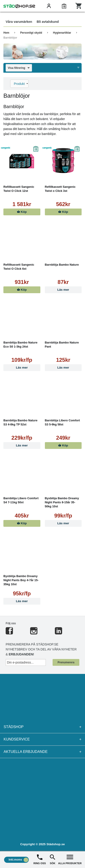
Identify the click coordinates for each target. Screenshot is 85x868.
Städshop (42, 727)
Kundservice (42, 739)
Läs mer (63, 290)
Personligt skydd (31, 33)
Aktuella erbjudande (42, 752)
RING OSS (40, 859)
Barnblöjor (10, 38)
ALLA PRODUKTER (70, 859)
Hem (6, 33)
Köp (22, 212)
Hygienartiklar (62, 33)
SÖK (53, 859)
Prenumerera (66, 662)
